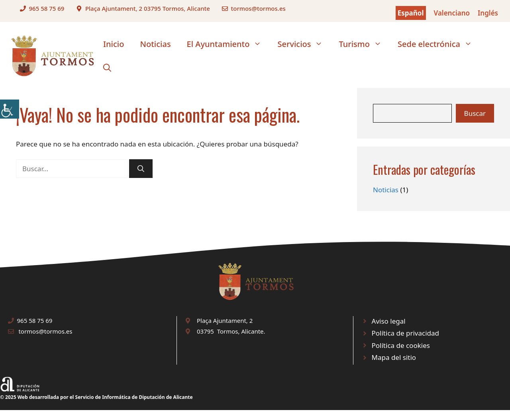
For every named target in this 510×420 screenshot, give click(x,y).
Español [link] (411, 13)
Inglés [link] (488, 13)
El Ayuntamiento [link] (228, 44)
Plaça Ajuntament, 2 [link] (225, 320)
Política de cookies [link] (401, 345)
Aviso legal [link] (389, 321)
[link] (10, 109)
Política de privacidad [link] (405, 333)
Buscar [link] (475, 113)
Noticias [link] (155, 44)
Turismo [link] (364, 44)
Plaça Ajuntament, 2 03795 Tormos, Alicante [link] (148, 8)
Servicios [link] (304, 44)
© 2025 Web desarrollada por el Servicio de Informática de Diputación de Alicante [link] (96, 397)
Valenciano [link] (452, 13)
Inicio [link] (114, 44)
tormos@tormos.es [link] (258, 8)
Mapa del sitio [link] (394, 357)
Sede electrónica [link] (439, 44)
